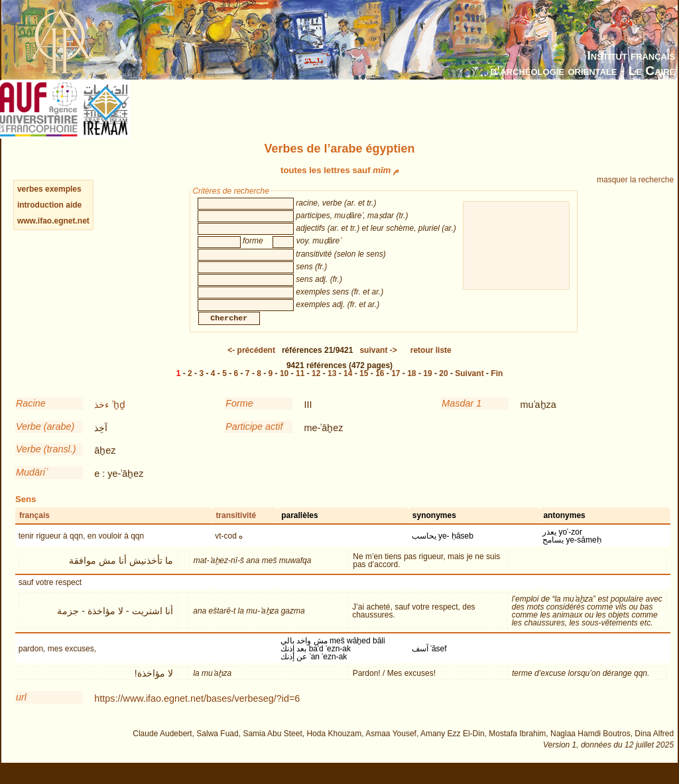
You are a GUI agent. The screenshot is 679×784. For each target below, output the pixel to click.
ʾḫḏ (119, 418)
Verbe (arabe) (45, 440)
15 (364, 387)
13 (332, 387)
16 (380, 387)
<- (251, 363)
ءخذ (102, 418)
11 (300, 387)
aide (74, 205)
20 (443, 387)
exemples (63, 189)
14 (348, 387)
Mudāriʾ (31, 486)
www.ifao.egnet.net (53, 221)
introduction (41, 205)
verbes (30, 189)
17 (396, 387)
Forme (239, 417)
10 (284, 387)
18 (411, 387)
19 (427, 387)
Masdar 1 (462, 417)
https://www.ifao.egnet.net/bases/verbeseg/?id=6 (197, 712)
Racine (31, 417)
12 (316, 387)
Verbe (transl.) (46, 462)
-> (378, 363)
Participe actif (254, 440)
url (21, 710)
